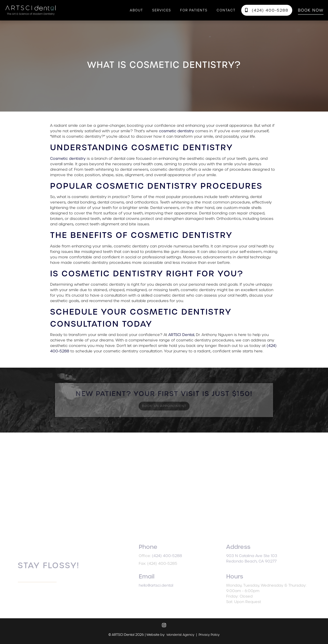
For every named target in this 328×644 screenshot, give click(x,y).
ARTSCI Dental (181, 335)
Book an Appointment (164, 405)
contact (226, 10)
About (136, 10)
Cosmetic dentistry (68, 159)
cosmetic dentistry (177, 131)
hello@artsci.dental (162, 585)
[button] (162, 10)
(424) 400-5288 (267, 10)
